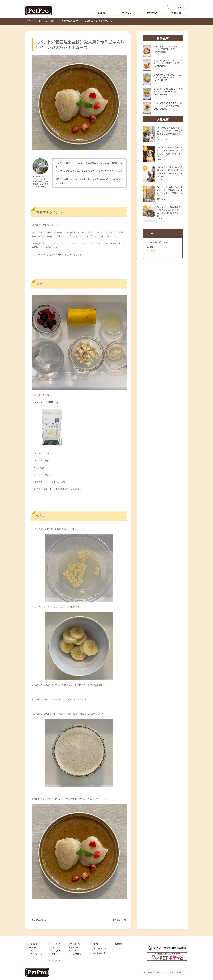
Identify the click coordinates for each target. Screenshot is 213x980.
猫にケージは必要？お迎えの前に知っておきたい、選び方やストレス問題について (170, 192)
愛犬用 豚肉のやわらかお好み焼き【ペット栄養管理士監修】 (168, 76)
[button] (178, 233)
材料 (152, 247)
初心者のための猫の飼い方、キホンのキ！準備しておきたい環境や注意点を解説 (170, 132)
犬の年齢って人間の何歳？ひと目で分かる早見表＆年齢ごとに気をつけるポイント (170, 152)
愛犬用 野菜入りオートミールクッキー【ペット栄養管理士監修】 (168, 62)
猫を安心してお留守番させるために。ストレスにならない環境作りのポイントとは (170, 211)
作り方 (153, 251)
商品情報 (103, 13)
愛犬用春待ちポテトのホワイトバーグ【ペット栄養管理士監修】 (168, 104)
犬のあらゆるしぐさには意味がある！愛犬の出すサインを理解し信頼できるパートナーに (170, 172)
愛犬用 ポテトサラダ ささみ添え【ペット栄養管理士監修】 (167, 48)
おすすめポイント (159, 242)
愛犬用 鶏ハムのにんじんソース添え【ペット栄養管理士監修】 (168, 90)
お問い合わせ (151, 13)
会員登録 (176, 13)
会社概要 (127, 13)
